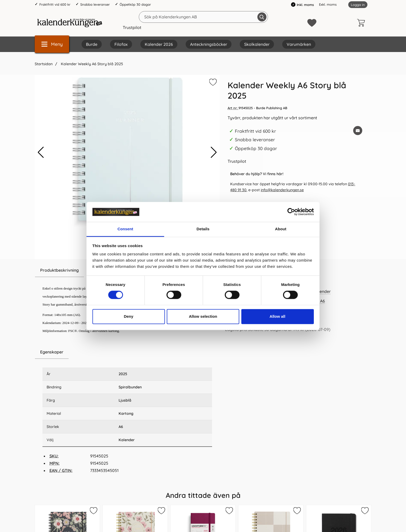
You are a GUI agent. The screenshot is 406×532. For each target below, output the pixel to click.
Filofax (121, 44)
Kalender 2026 (159, 44)
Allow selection (203, 316)
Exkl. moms (328, 4)
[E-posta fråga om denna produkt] (358, 131)
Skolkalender (257, 44)
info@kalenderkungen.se (282, 190)
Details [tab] (203, 229)
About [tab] (281, 229)
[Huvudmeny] (52, 44)
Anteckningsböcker (209, 44)
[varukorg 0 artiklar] (362, 23)
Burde (92, 44)
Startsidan (44, 64)
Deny (129, 316)
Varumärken (299, 44)
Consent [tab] (125, 229)
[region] (127, 352)
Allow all (277, 316)
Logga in (358, 5)
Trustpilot (132, 27)
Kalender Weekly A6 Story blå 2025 (91, 64)
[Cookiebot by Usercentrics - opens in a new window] (291, 212)
